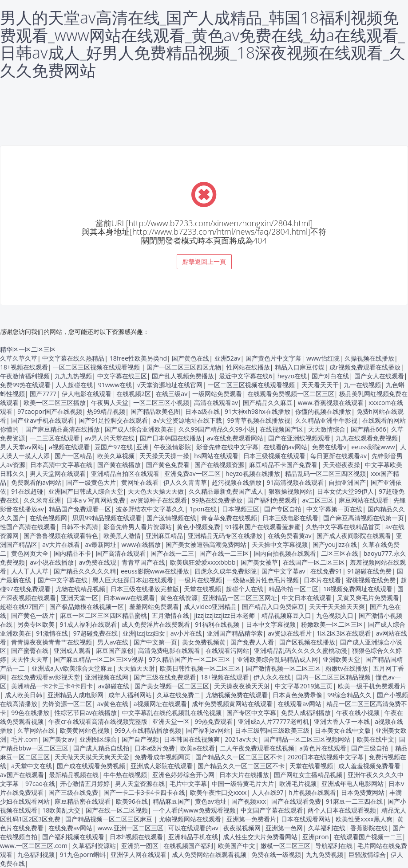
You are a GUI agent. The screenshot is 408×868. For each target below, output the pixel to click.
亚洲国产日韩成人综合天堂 (86, 491)
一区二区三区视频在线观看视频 (97, 367)
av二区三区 (318, 500)
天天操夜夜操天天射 (242, 686)
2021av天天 (242, 739)
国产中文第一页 (155, 642)
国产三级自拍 (371, 748)
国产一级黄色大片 (91, 482)
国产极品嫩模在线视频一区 (87, 607)
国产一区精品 (73, 456)
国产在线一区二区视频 (117, 810)
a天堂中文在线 (32, 766)
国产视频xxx (249, 801)
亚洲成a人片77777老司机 (273, 721)
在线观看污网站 (227, 650)
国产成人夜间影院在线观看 (354, 536)
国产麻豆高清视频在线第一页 (364, 518)
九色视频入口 (335, 615)
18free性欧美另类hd (138, 358)
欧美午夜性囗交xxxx (218, 792)
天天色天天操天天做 (156, 491)
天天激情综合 (327, 429)
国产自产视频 (140, 739)
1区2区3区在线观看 (344, 633)
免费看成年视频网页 (162, 757)
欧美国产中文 (237, 846)
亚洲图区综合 (98, 739)
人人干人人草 (30, 571)
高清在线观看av (216, 403)
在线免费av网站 (70, 828)
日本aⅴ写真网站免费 (96, 500)
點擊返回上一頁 (204, 261)
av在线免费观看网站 (235, 438)
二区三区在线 (340, 553)
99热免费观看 (214, 721)
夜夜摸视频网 (242, 828)
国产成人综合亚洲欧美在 (139, 429)
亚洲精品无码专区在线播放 (225, 536)
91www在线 (115, 385)
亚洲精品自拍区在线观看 (125, 473)
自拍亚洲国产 (347, 482)
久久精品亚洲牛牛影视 (326, 420)
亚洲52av (228, 358)
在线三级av (172, 394)
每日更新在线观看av (339, 456)
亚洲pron (315, 837)
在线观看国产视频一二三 (368, 837)
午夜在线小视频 (358, 713)
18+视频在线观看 (24, 367)
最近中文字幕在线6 (246, 376)
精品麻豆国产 (171, 801)
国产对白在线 (330, 376)
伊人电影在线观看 (87, 394)
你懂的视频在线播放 (323, 411)
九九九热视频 (73, 376)
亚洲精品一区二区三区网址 (240, 598)
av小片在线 (186, 633)
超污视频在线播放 (237, 482)
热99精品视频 (106, 411)
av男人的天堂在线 (110, 438)
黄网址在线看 (140, 482)
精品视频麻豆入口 (286, 615)
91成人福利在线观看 (88, 624)
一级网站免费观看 (217, 394)
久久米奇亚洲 (42, 500)
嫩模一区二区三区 (285, 846)
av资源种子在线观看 (159, 500)
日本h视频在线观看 (137, 837)
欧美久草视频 (116, 456)
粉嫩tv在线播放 (347, 668)
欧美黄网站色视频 (85, 730)
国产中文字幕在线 (63, 580)
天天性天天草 (30, 659)
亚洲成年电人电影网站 (353, 784)
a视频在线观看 (69, 447)
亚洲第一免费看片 (251, 819)
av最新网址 (101, 544)
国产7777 (43, 394)
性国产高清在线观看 (28, 527)
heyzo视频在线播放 (253, 473)
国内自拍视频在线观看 (285, 553)
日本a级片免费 (155, 748)
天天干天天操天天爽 (337, 607)
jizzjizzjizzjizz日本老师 (225, 615)
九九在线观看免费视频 (367, 438)
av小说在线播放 (52, 562)
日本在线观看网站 (306, 819)
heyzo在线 (292, 376)
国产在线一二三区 (224, 553)
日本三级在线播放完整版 (145, 589)
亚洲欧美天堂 (341, 659)
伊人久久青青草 (185, 482)
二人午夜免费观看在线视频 (257, 748)
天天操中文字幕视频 (280, 544)
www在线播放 (141, 544)
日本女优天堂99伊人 (345, 491)
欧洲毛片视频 (298, 784)
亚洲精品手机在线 (193, 837)
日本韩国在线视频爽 (192, 739)
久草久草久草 (19, 358)
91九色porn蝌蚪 (83, 854)
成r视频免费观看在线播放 (365, 367)
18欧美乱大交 (61, 810)
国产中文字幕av (283, 571)
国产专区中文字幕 (251, 713)
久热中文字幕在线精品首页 (343, 527)
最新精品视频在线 (74, 775)
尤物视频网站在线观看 (190, 819)
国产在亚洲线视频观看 (299, 438)
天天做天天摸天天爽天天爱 (92, 757)
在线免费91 (326, 571)
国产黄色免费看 (168, 465)
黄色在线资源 (179, 598)
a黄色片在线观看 (323, 748)
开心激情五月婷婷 (85, 784)
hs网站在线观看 (216, 456)
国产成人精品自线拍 (101, 748)
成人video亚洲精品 (210, 607)
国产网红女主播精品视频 (308, 775)
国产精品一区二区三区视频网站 (308, 739)
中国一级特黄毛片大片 (243, 784)
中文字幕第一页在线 (334, 509)
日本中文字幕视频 (271, 624)
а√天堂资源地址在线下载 (188, 420)
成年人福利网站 (130, 695)
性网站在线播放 (248, 367)
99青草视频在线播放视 (259, 420)
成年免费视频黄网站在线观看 (232, 704)
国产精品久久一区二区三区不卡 (239, 757)
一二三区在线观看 (55, 438)
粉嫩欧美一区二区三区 (332, 624)
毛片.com (24, 739)
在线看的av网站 (285, 447)
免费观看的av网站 (36, 482)
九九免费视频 (325, 854)
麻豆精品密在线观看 (83, 801)
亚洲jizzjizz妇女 (144, 633)
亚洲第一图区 (140, 846)
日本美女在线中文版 (343, 730)
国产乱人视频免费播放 (183, 376)
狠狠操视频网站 (290, 491)
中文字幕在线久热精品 (73, 358)
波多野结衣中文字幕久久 (150, 509)
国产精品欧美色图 (155, 411)
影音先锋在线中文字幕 (227, 447)
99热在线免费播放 (217, 500)
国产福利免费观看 (272, 500)
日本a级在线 (202, 411)
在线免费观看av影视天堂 (46, 677)
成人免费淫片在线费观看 (156, 624)
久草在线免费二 (178, 695)
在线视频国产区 (281, 429)
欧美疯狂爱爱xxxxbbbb (203, 562)
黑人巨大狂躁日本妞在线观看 (133, 580)
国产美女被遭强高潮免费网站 (206, 544)
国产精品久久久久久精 (85, 571)
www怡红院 (323, 358)
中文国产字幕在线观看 (272, 810)
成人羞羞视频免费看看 (369, 766)
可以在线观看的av (193, 828)
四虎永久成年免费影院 (226, 571)
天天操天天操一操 (164, 456)
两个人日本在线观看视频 (342, 810)
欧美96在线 (132, 801)
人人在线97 (268, 792)
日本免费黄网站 (363, 792)
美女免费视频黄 (204, 642)
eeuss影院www (373, 447)
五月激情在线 (170, 615)
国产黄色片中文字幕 (273, 358)
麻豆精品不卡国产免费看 (283, 465)
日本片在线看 (322, 580)
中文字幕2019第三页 (304, 686)
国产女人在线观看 (379, 376)
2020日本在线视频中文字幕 (325, 757)
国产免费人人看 (252, 642)
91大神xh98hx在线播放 (257, 411)
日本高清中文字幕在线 (61, 465)
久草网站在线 (36, 730)
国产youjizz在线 (335, 544)
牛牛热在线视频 (125, 775)
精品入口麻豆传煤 (300, 367)
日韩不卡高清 (79, 527)
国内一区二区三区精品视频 (333, 677)
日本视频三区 (241, 509)
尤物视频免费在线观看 (237, 695)
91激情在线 (52, 633)
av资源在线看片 (290, 633)
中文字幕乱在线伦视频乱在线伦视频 (172, 713)
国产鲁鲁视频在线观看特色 (61, 536)
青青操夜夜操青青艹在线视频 (51, 642)
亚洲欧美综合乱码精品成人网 (277, 659)
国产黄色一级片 (33, 615)
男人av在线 (113, 642)
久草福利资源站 (94, 846)
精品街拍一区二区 (293, 589)
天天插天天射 (136, 668)
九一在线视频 (362, 385)
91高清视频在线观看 (295, 482)
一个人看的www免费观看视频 (194, 810)
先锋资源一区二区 (67, 704)
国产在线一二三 (172, 553)
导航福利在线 (334, 846)
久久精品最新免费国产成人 (226, 491)
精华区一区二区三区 (28, 349)
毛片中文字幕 (188, 784)
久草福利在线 (327, 828)
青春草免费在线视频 (229, 518)
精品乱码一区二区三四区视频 (325, 473)
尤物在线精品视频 (80, 589)
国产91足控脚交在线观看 (113, 420)
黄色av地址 (211, 801)
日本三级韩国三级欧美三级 (272, 730)
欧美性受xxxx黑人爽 (364, 819)
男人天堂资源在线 (140, 784)
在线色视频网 (48, 518)
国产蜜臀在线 (30, 650)
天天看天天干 (320, 385)
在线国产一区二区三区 (314, 562)
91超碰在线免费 (369, 571)
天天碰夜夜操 (341, 465)
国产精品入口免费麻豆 (273, 607)
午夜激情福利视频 (25, 376)
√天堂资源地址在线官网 (170, 385)
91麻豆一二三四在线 (354, 801)
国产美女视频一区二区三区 (172, 686)
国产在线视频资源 (219, 465)
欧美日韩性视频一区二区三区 (200, 668)
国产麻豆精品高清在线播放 (63, 429)
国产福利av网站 (208, 730)
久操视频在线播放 (369, 358)
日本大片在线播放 (244, 775)
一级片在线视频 (200, 580)
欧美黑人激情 (122, 536)
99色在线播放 (30, 713)
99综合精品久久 (349, 695)
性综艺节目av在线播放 (86, 713)
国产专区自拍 (283, 509)
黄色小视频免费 (198, 527)
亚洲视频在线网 (107, 677)
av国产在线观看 (22, 775)
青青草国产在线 (143, 562)
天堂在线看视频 (311, 766)
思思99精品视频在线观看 (107, 518)
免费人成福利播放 (306, 713)
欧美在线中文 (376, 739)
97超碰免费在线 (95, 633)
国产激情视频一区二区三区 (283, 668)
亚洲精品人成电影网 (75, 695)
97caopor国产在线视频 (50, 411)
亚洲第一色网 (284, 828)
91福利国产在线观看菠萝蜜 (263, 527)
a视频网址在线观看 (160, 704)
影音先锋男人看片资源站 (138, 527)
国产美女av (58, 739)
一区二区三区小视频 (161, 403)
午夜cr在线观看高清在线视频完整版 (98, 721)
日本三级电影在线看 (290, 518)
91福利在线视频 (218, 624)
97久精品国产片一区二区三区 (190, 659)
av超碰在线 (114, 686)
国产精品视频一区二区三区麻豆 (110, 819)
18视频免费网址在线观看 (358, 589)
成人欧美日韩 (24, 695)
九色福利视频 (36, 854)
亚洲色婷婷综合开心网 (183, 775)
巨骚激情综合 (367, 854)
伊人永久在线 (272, 677)
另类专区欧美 (36, 624)
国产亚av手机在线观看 (42, 420)
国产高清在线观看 (121, 553)
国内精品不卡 (72, 553)
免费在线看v (329, 447)
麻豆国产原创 (115, 650)
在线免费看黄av (290, 536)
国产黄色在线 (190, 358)
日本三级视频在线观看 (274, 456)
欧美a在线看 (198, 748)
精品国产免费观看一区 (80, 509)
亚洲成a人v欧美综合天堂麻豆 (72, 668)
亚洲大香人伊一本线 (342, 721)
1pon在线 (203, 509)
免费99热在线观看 (25, 385)
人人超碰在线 (74, 385)
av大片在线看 (61, 544)
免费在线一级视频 (276, 854)
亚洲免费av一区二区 (192, 473)
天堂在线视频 (202, 589)
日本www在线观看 (129, 598)
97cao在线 (40, 784)
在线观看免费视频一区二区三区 (291, 394)
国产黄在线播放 (119, 465)
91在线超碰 (27, 491)
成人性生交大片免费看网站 (260, 837)
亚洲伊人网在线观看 (139, 854)
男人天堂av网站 (22, 447)
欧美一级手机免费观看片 (372, 686)
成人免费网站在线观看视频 (209, 854)
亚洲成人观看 (72, 650)
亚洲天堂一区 (79, 598)
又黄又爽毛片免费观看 (368, 598)
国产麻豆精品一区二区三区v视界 (99, 659)
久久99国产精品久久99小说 (217, 429)
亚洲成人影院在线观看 (162, 766)
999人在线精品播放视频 (148, 730)
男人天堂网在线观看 (58, 473)
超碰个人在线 (245, 589)
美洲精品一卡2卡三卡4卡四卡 (52, 686)
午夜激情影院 (172, 447)
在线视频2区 (134, 394)
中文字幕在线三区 (122, 376)
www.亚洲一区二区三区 (130, 828)
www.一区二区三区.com (34, 846)
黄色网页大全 (30, 553)
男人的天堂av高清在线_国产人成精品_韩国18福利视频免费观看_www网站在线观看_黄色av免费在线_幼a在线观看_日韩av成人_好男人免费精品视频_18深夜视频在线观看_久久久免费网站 (203, 44)
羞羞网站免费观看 (154, 607)
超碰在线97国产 (22, 607)
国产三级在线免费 (73, 792)
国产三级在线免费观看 (165, 677)
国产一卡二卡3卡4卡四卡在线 (144, 792)
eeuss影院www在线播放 (155, 571)
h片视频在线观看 (312, 792)
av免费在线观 (97, 562)
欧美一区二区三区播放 (55, 403)
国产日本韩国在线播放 (171, 438)
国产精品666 (368, 429)
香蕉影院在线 (369, 828)
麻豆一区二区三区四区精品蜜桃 (103, 615)
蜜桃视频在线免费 (371, 580)
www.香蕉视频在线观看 (331, 403)
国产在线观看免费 (296, 801)
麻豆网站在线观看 (364, 500)
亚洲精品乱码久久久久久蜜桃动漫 (301, 650)
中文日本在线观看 (307, 598)
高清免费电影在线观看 (169, 650)
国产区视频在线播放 (307, 642)
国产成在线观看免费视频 (91, 766)
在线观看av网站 (299, 704)
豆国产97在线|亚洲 (122, 447)
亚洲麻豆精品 (164, 536)
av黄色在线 (113, 704)
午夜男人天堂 (110, 403)
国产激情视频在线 (171, 518)
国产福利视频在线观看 (73, 837)
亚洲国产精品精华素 (235, 633)
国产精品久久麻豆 (268, 403)
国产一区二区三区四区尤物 (184, 367)
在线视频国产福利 (188, 846)
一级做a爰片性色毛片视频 (263, 580)
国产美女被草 (259, 562)
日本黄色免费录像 (297, 695)
